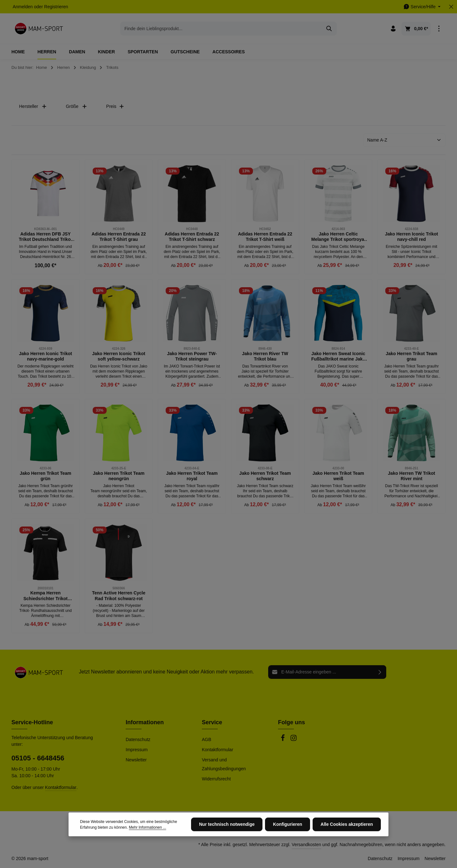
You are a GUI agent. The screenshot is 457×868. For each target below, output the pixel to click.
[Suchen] (329, 29)
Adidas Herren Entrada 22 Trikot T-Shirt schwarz (192, 237)
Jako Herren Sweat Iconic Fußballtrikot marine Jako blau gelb (338, 357)
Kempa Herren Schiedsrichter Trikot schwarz (46, 596)
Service (212, 722)
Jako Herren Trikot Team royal (192, 476)
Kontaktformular (61, 787)
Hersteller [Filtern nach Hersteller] (33, 106)
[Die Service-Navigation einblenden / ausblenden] (422, 7)
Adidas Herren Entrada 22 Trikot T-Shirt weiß (265, 237)
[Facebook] (283, 740)
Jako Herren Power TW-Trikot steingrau (192, 356)
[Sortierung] (404, 140)
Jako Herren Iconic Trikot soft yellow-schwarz (119, 356)
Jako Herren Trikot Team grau (411, 356)
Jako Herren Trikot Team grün (45, 476)
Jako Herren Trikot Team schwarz (265, 476)
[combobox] (221, 29)
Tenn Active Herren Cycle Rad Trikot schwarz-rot (119, 596)
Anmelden (23, 7)
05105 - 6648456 (38, 758)
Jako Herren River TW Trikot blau (265, 356)
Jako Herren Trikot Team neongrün (119, 476)
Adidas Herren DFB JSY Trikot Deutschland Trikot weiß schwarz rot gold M (45, 237)
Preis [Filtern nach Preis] (115, 106)
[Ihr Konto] (393, 29)
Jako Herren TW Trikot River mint (411, 476)
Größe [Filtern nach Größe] (76, 106)
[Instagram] (294, 740)
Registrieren (56, 7)
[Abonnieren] (380, 672)
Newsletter (136, 760)
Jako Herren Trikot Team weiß (338, 476)
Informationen (145, 722)
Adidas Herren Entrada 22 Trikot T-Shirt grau (119, 237)
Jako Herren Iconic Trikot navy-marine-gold (46, 356)
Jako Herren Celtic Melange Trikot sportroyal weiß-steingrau (338, 237)
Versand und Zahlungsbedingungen (224, 764)
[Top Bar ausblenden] (451, 7)
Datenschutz (138, 739)
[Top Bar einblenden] (439, 29)
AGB (207, 739)
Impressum (137, 750)
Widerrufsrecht (216, 779)
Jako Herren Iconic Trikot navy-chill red (411, 237)
